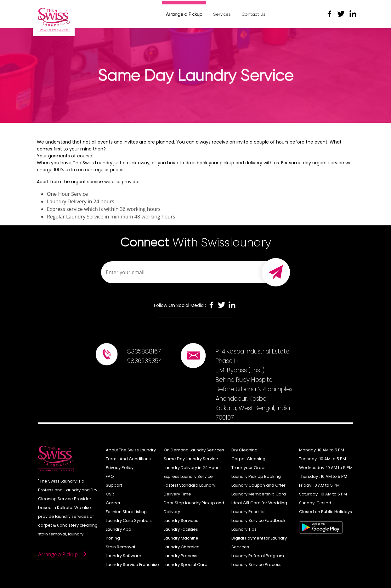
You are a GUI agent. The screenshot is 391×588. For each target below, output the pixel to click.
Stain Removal (120, 547)
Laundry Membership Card (259, 494)
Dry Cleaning (244, 450)
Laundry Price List (249, 512)
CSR (110, 494)
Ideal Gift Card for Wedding (259, 503)
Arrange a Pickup (184, 14)
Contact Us (253, 14)
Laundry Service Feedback (258, 520)
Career (113, 503)
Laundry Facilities (181, 529)
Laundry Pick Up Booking (256, 476)
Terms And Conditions (128, 459)
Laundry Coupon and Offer (258, 485)
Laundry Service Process (256, 565)
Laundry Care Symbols (129, 520)
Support (114, 485)
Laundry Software (124, 556)
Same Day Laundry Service (191, 459)
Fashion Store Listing (126, 512)
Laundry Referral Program (258, 556)
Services (222, 14)
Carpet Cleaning (248, 459)
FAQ (110, 476)
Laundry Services (181, 520)
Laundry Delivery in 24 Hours (192, 468)
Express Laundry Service (188, 476)
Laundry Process (181, 556)
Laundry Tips (244, 529)
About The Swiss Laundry (131, 450)
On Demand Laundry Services (194, 450)
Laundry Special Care (186, 565)
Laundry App (119, 529)
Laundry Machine (181, 538)
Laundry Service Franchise (132, 565)
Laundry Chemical (182, 547)
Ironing (113, 538)
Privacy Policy (120, 468)
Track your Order (249, 468)
